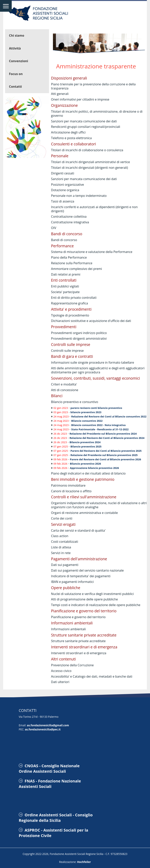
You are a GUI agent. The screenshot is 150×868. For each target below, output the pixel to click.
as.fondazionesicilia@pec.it (43, 729)
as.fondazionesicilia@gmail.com (48, 725)
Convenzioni (19, 61)
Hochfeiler (84, 862)
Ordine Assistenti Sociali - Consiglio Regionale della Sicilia (56, 818)
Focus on (16, 74)
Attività (15, 48)
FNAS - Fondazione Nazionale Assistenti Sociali (50, 784)
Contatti (15, 87)
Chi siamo (17, 35)
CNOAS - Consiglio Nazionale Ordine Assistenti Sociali (49, 769)
